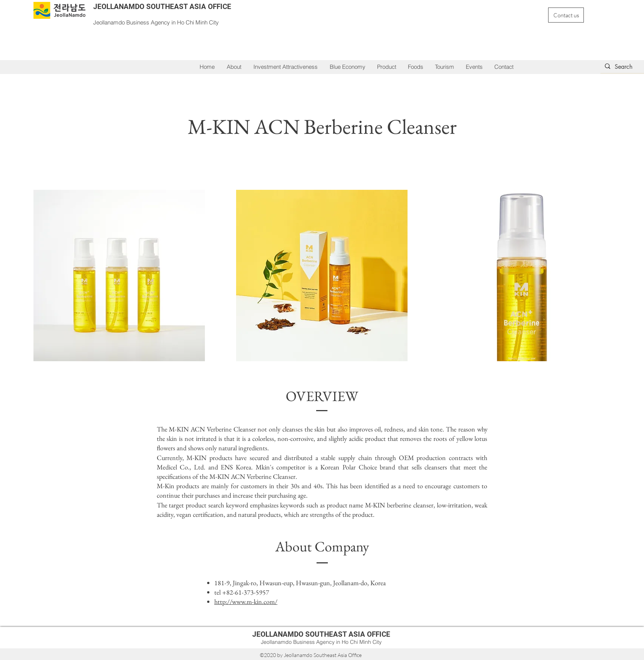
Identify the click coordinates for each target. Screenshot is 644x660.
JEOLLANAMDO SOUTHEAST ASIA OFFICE (162, 7)
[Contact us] (566, 15)
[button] (286, 67)
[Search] (629, 67)
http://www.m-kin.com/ (246, 602)
